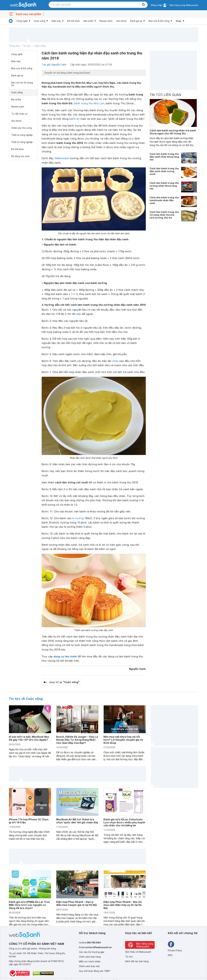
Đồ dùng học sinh (20, 156)
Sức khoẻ (121, 21)
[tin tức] (11, 21)
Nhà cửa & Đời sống (159, 21)
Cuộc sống (40, 21)
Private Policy (175, 950)
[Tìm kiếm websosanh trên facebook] (171, 944)
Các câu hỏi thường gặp (92, 952)
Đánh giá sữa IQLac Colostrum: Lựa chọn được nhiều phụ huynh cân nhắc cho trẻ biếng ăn (124, 822)
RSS (170, 955)
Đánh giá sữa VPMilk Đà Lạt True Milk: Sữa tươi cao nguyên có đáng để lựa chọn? (29, 905)
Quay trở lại (64, 682)
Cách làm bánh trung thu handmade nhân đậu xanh (164, 200)
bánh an (74, 119)
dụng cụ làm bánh (65, 656)
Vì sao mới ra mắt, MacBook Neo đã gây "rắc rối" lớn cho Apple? (29, 738)
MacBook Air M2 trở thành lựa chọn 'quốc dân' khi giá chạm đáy (77, 821)
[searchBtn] (144, 5)
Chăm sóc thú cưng (21, 128)
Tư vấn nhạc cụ (19, 114)
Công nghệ (22, 21)
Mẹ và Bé (88, 21)
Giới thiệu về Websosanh (138, 952)
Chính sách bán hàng (90, 957)
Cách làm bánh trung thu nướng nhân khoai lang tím (164, 186)
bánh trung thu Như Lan (89, 103)
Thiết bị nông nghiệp (22, 142)
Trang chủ (14, 46)
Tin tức (27, 46)
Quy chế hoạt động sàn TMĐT (95, 971)
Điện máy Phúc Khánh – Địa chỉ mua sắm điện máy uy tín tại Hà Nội (123, 905)
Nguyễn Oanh (137, 669)
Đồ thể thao (74, 21)
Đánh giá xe (136, 21)
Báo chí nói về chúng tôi (22, 84)
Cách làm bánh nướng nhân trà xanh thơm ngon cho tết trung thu (173, 132)
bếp (79, 314)
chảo (115, 361)
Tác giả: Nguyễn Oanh (54, 65)
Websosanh (62, 158)
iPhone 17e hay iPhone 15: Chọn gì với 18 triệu (29, 821)
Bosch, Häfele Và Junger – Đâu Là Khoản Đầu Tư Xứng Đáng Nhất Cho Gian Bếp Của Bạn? (77, 740)
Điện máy (56, 21)
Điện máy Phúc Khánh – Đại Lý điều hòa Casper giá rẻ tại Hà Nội (77, 903)
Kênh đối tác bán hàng (137, 961)
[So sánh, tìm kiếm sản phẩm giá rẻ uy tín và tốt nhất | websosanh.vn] (23, 5)
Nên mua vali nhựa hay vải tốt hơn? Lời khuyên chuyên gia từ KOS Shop (123, 740)
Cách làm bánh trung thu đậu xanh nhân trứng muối (164, 171)
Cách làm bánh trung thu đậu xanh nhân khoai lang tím (164, 157)
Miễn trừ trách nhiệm (90, 962)
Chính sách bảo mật (89, 966)
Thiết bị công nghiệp (22, 135)
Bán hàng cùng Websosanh (184, 5)
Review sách (106, 21)
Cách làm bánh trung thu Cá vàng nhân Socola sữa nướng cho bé (164, 215)
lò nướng (78, 518)
